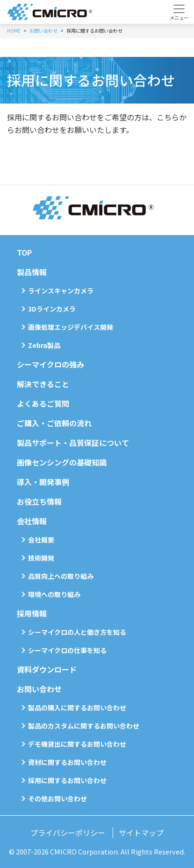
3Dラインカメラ (52, 309)
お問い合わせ (39, 689)
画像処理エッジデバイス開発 (71, 327)
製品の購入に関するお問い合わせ (77, 708)
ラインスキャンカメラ (61, 291)
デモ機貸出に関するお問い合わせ (77, 744)
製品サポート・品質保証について (73, 443)
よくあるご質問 (43, 403)
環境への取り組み (54, 594)
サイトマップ (141, 833)
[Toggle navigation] (179, 12)
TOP (24, 252)
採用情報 (32, 613)
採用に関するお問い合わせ (67, 780)
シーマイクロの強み (50, 364)
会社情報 (32, 521)
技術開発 (41, 558)
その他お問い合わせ (57, 799)
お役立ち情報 (39, 501)
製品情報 (32, 272)
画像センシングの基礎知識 (62, 462)
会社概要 (41, 540)
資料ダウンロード (47, 669)
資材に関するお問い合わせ (67, 762)
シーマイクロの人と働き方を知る (77, 632)
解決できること (43, 384)
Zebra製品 (44, 345)
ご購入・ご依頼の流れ (54, 423)
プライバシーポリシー (68, 833)
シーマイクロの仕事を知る (67, 650)
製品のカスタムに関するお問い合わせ (84, 726)
